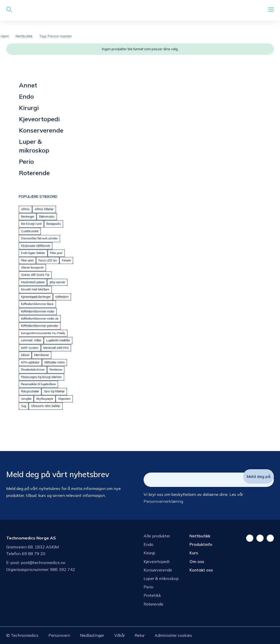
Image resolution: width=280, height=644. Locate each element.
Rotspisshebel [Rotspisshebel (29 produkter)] (30, 391)
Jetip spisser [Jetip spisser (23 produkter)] (57, 282)
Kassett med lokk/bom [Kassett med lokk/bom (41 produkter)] (35, 289)
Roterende (34, 173)
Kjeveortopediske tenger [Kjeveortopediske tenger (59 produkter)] (36, 297)
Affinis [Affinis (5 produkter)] (25, 209)
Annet (28, 85)
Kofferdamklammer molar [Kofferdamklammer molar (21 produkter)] (38, 311)
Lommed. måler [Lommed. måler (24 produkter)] (31, 340)
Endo (26, 96)
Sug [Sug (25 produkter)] (24, 406)
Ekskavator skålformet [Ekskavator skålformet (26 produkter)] (36, 246)
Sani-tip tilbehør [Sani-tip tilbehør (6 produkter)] (54, 391)
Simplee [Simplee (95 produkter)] (26, 399)
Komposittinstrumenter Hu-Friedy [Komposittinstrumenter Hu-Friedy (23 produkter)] (43, 333)
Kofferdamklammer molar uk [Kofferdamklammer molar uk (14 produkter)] (40, 319)
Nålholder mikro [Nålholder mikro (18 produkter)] (54, 362)
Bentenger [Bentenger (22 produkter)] (28, 217)
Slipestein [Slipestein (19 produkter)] (64, 399)
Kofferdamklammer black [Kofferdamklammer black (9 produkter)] (37, 304)
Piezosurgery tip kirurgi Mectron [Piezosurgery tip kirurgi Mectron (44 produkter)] (41, 377)
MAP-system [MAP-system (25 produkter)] (30, 348)
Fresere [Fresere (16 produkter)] (66, 260)
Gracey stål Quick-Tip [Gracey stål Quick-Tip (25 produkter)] (35, 275)
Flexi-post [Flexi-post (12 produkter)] (27, 260)
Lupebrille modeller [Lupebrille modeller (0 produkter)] (58, 340)
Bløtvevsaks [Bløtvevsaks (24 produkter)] (47, 217)
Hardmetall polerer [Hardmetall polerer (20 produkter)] (33, 282)
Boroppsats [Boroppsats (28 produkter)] (54, 224)
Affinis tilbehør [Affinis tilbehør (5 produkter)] (44, 209)
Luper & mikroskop (34, 146)
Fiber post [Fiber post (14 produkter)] (56, 253)
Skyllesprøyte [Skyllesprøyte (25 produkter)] (45, 399)
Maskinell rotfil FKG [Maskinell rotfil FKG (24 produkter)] (56, 348)
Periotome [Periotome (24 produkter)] (56, 370)
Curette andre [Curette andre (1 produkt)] (30, 231)
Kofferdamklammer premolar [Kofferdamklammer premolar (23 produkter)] (40, 326)
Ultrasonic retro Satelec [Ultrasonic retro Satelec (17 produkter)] (46, 406)
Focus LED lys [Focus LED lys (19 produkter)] (48, 260)
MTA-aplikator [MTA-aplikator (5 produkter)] (30, 362)
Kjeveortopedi (39, 119)
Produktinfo (201, 544)
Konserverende (41, 130)
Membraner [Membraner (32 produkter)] (42, 355)
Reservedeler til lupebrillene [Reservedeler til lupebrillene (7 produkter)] (38, 384)
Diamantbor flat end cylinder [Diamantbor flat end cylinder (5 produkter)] (39, 238)
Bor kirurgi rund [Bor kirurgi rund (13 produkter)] (31, 224)
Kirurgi (29, 108)
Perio (26, 161)
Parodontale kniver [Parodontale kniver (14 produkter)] (33, 370)
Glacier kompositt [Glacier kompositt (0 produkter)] (32, 268)
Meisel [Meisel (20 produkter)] (25, 355)
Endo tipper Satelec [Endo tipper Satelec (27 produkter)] (33, 253)
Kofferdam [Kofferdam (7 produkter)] (62, 297)
